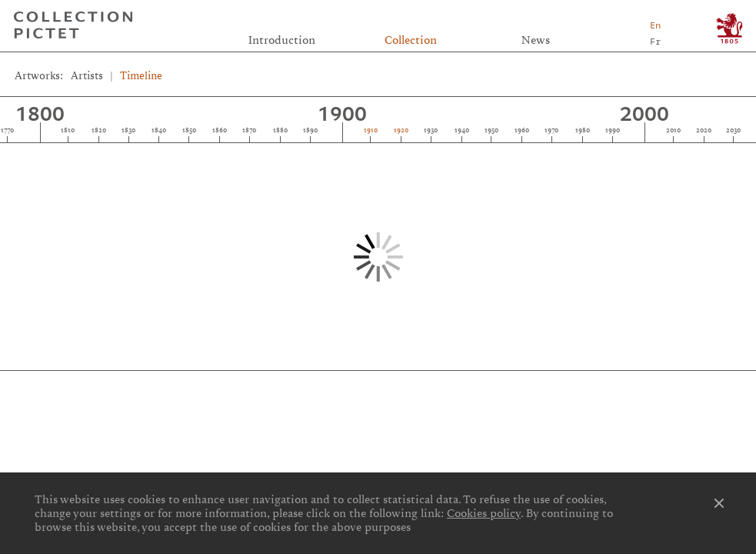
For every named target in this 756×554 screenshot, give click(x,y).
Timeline (141, 76)
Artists (87, 76)
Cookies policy (484, 513)
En (655, 25)
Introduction (282, 40)
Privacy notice (380, 405)
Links (133, 388)
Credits (378, 388)
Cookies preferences (133, 405)
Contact (623, 388)
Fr (655, 41)
